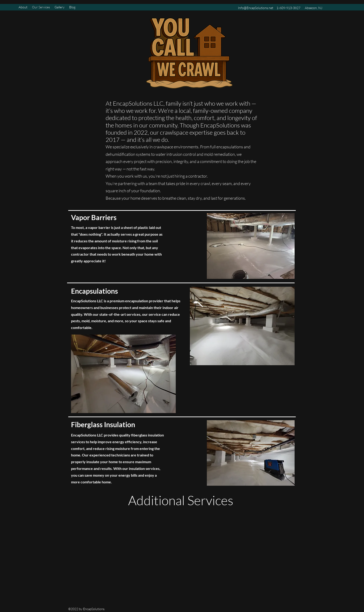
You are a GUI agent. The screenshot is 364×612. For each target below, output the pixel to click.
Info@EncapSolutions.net (256, 8)
